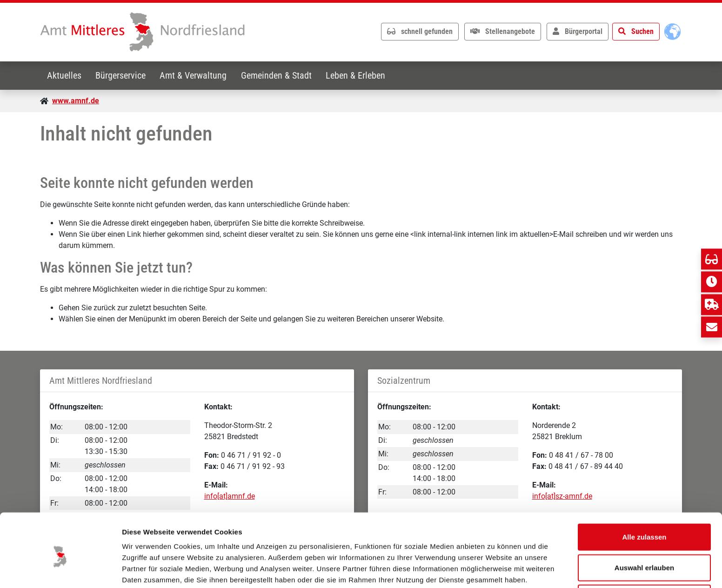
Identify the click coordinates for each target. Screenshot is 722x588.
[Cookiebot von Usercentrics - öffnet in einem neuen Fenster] (60, 570)
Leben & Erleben (359, 75)
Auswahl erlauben (644, 527)
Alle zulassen (644, 497)
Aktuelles (65, 75)
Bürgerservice (122, 75)
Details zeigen (495, 570)
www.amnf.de (76, 101)
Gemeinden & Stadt (279, 75)
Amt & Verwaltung (195, 75)
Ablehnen (644, 558)
